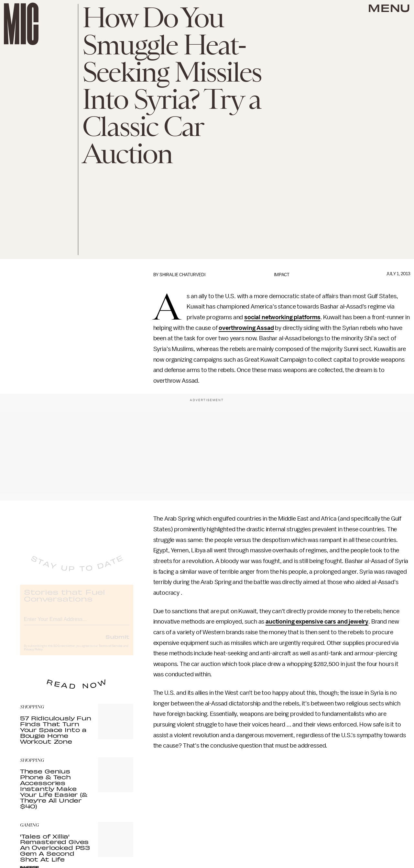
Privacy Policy (33, 655)
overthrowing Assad (246, 328)
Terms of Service (111, 651)
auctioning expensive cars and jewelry (317, 622)
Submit (117, 642)
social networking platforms (282, 317)
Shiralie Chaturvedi (182, 275)
